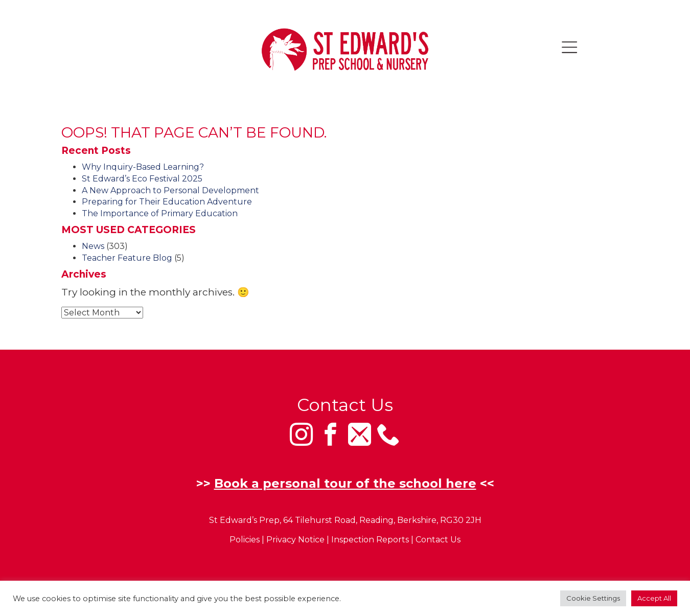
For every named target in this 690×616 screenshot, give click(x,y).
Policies (245, 540)
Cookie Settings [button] (593, 598)
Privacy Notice (295, 540)
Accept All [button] (654, 598)
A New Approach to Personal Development (170, 190)
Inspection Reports (370, 540)
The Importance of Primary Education (160, 213)
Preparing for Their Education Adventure (167, 202)
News (93, 246)
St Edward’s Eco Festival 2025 (142, 179)
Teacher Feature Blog (127, 258)
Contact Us (438, 540)
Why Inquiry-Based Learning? (143, 167)
